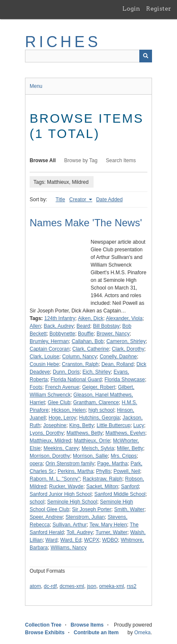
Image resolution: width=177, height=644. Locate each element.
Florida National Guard (76, 380)
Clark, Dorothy (128, 349)
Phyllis (104, 471)
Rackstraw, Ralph (102, 479)
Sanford (130, 487)
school (37, 502)
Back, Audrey (59, 326)
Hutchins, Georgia (100, 418)
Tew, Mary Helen (108, 525)
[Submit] (146, 56)
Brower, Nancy (113, 334)
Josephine (55, 425)
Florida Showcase (125, 380)
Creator (79, 200)
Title (60, 200)
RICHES (63, 42)
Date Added (109, 200)
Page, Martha (112, 464)
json (91, 586)
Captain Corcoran (50, 349)
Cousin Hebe (44, 364)
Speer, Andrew (46, 517)
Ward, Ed (71, 540)
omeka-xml (112, 586)
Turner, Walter (112, 532)
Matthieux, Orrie (92, 441)
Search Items (121, 160)
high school (101, 410)
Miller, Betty (130, 448)
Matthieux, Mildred (50, 441)
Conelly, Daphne (118, 357)
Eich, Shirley (97, 372)
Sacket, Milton (102, 487)
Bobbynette (62, 334)
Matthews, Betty (84, 433)
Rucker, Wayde (66, 487)
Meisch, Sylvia (98, 448)
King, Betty (81, 425)
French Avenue (62, 387)
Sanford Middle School (120, 494)
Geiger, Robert (99, 387)
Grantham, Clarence (96, 402)
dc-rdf (50, 586)
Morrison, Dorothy (50, 456)
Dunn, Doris (66, 372)
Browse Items (87, 625)
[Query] (88, 56)
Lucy (139, 425)
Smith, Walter (129, 509)
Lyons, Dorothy (47, 433)
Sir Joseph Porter (92, 509)
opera (36, 464)
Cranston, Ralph (80, 364)
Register (159, 8)
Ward (51, 540)
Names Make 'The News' (86, 223)
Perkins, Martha (75, 471)
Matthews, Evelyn (125, 433)
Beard (83, 326)
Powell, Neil (127, 471)
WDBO (110, 540)
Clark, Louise (44, 357)
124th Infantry (59, 318)
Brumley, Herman (49, 341)
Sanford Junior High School (61, 494)
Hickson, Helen (68, 410)
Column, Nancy (80, 357)
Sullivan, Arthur (70, 525)
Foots (36, 387)
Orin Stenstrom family (70, 464)
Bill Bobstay (106, 326)
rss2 (131, 586)
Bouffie (86, 334)
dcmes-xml (72, 586)
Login (131, 8)
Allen (35, 326)
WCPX (92, 540)
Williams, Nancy (68, 548)
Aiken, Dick (91, 318)
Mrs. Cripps (123, 456)
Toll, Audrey (80, 532)
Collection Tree (43, 625)
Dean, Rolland (117, 364)
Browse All (43, 160)
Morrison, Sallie (90, 456)
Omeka (142, 633)
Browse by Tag (81, 160)
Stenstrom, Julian (85, 517)
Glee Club (59, 402)
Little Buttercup (113, 425)
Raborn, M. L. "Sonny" (55, 479)
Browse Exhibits (45, 633)
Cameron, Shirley (126, 341)
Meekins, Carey (61, 448)
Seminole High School (72, 502)
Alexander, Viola (124, 318)
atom (35, 586)
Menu (36, 86)
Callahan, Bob (87, 341)
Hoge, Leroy (62, 418)
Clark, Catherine (91, 349)
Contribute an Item (96, 633)
